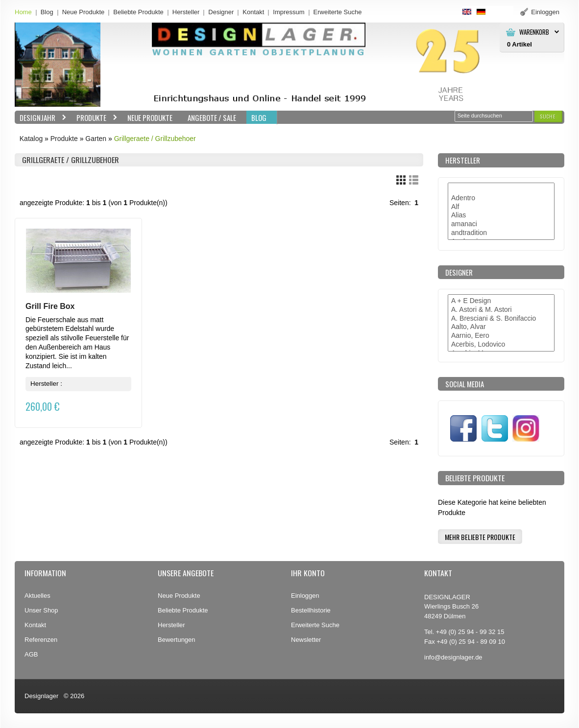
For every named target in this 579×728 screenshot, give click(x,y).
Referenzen (41, 640)
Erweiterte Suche (315, 625)
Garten (96, 139)
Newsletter (306, 640)
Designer (221, 12)
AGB (31, 654)
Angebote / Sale (212, 117)
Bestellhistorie (311, 610)
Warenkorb (534, 32)
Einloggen (305, 596)
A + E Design (501, 301)
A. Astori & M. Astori (501, 310)
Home (23, 12)
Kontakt (253, 12)
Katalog (31, 139)
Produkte (95, 118)
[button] (548, 116)
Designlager (41, 696)
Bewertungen (177, 640)
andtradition (501, 233)
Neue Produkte (84, 12)
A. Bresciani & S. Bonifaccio (501, 319)
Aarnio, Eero (501, 336)
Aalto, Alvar (501, 327)
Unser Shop (41, 610)
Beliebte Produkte (138, 12)
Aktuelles (37, 596)
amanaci (501, 224)
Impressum (289, 12)
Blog (47, 12)
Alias (501, 215)
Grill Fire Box (50, 306)
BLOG (259, 117)
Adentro (501, 198)
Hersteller (186, 12)
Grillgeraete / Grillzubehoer (155, 139)
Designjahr (41, 118)
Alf (501, 207)
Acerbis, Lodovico (501, 345)
